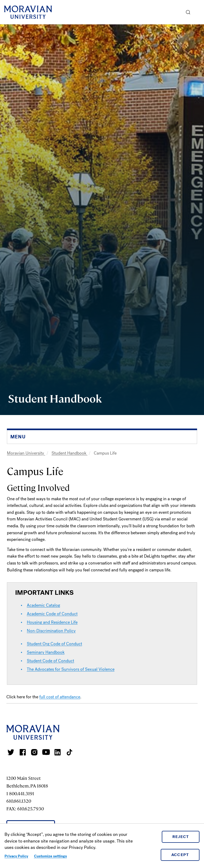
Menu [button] (199, 12)
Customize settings (50, 856)
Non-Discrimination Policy (51, 631)
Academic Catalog (43, 605)
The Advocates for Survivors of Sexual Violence (71, 669)
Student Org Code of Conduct (54, 644)
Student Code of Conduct (50, 661)
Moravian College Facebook (23, 752)
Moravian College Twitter (11, 752)
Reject (181, 837)
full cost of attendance (60, 697)
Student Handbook (69, 453)
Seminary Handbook (46, 652)
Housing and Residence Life (52, 622)
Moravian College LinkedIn (58, 752)
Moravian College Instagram (34, 752)
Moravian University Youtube (46, 752)
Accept (180, 855)
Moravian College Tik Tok (69, 752)
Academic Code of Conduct (52, 614)
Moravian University (26, 453)
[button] (188, 12)
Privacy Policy (16, 856)
